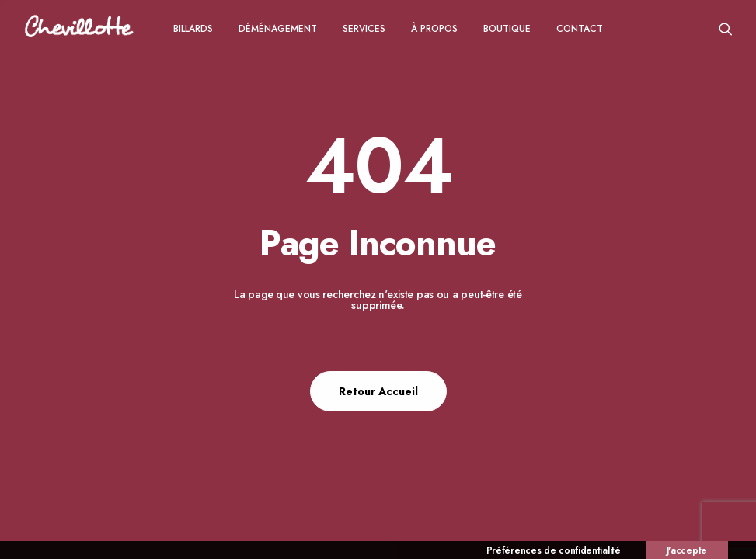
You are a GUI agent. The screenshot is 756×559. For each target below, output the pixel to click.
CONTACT (580, 29)
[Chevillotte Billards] (79, 28)
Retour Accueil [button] (378, 391)
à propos (434, 29)
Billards (193, 29)
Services (364, 29)
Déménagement (278, 29)
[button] (726, 28)
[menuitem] (193, 28)
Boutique (507, 29)
